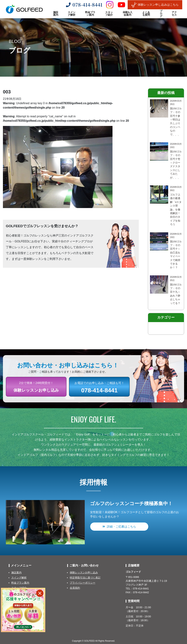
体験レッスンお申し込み (84, 572)
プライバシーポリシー (83, 583)
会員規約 (75, 588)
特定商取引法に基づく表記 (85, 578)
